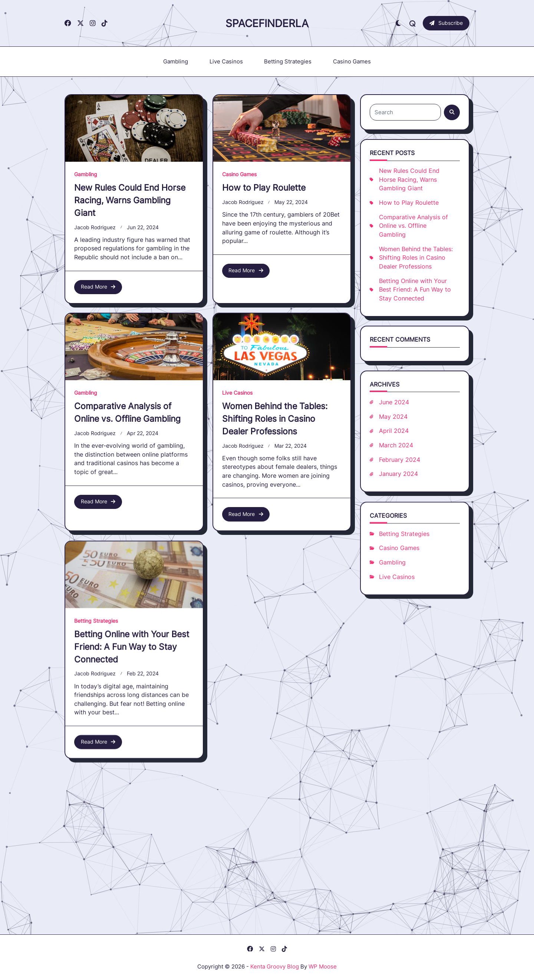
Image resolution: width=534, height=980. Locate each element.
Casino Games (352, 61)
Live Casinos (226, 61)
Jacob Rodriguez (95, 227)
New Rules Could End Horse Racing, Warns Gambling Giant (130, 200)
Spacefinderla (267, 23)
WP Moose (323, 966)
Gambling (176, 61)
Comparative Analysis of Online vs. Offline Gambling (413, 226)
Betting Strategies (288, 61)
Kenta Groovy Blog (275, 966)
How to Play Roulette (264, 188)
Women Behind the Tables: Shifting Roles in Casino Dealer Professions (416, 258)
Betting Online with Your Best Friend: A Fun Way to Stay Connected (415, 290)
